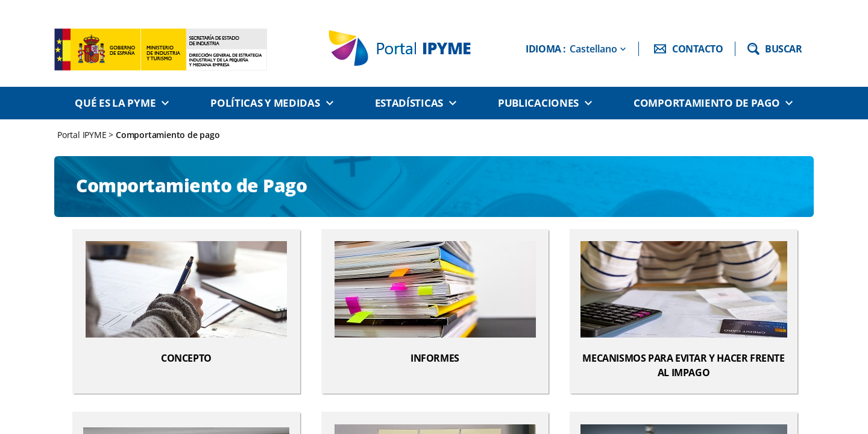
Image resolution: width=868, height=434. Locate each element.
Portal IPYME (83, 135)
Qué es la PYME (115, 103)
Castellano (593, 49)
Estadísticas (409, 103)
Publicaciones (538, 103)
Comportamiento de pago (706, 103)
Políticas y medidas (265, 103)
